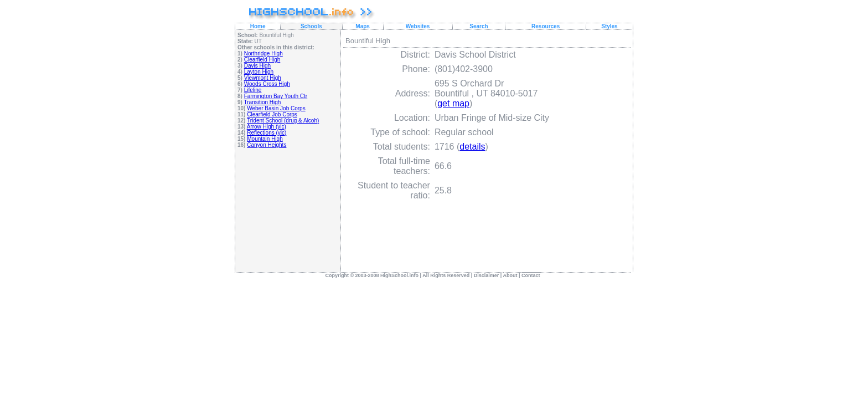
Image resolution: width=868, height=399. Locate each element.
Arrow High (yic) (267, 127)
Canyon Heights (267, 145)
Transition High (263, 102)
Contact (531, 275)
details (472, 147)
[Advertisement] (288, 232)
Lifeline (253, 90)
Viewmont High (263, 78)
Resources (546, 26)
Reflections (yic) (267, 133)
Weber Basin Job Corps (276, 108)
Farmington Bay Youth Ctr (276, 96)
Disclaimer (487, 275)
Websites (418, 26)
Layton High (259, 72)
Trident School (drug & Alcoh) (283, 121)
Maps (363, 26)
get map (453, 103)
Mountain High (265, 139)
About (510, 275)
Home (258, 26)
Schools (311, 26)
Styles (609, 26)
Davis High (257, 66)
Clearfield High (262, 60)
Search (479, 26)
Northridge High (263, 53)
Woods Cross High (267, 84)
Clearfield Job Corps (272, 114)
